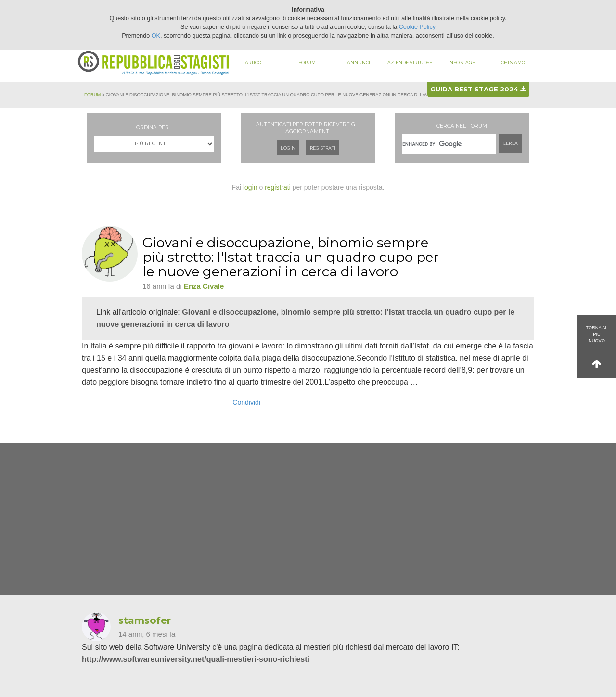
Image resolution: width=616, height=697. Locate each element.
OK (156, 36)
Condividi (246, 402)
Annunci (359, 62)
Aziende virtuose (410, 62)
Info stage (462, 62)
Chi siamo (513, 62)
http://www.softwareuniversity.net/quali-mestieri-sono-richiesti (196, 659)
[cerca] (449, 144)
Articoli (255, 62)
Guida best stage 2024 (478, 89)
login (250, 187)
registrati (278, 187)
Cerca (510, 143)
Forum (307, 62)
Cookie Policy (417, 27)
